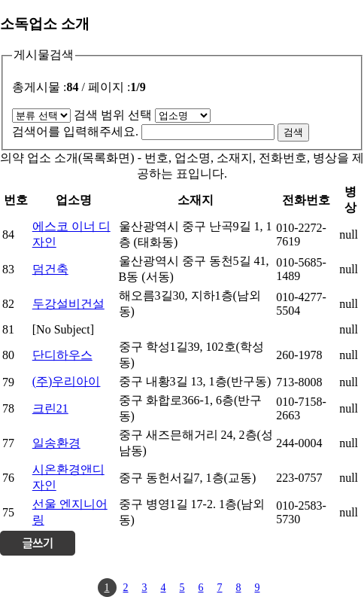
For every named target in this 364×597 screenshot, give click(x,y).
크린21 (50, 408)
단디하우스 (62, 355)
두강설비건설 (68, 304)
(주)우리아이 (67, 381)
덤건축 (50, 269)
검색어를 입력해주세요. (75, 131)
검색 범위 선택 (113, 115)
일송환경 (56, 443)
